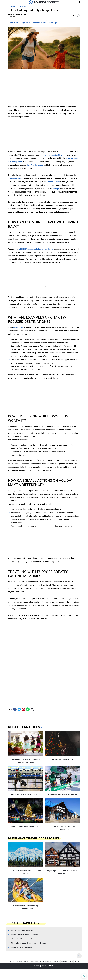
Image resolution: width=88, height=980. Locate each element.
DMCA (71, 961)
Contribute (19, 961)
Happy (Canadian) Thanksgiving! (22, 930)
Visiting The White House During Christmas (26, 827)
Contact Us (56, 961)
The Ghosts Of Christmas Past (22, 947)
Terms (26, 961)
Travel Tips (53, 23)
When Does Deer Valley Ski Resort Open (62, 794)
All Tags (77, 961)
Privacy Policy (34, 961)
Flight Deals (25, 23)
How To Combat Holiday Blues (62, 759)
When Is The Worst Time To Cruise (23, 939)
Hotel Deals (13, 23)
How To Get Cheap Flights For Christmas (26, 794)
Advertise (64, 961)
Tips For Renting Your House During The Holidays (28, 943)
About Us (12, 961)
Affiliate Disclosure (46, 961)
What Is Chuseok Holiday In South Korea (25, 935)
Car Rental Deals (39, 23)
